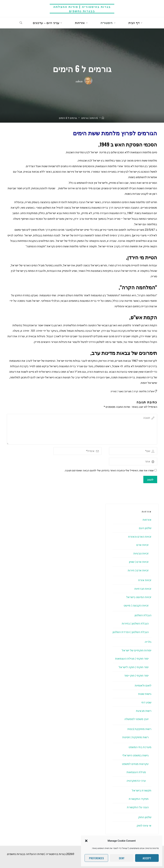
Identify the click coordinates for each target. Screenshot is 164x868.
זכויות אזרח (145, 580)
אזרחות (147, 520)
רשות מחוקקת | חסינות (135, 737)
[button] (86, 841)
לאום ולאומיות (143, 686)
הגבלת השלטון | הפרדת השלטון (131, 632)
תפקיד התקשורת (139, 799)
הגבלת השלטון (143, 615)
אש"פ (151, 391)
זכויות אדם (142, 545)
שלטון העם (145, 528)
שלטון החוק (145, 817)
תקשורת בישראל (142, 791)
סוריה (111, 391)
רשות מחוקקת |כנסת (139, 729)
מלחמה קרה (139, 391)
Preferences (96, 858)
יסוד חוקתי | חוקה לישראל (134, 667)
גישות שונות (145, 694)
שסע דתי (146, 702)
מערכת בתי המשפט (140, 747)
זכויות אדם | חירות (138, 570)
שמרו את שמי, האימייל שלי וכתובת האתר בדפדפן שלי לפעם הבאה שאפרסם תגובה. (110, 471)
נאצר (119, 391)
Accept (147, 858)
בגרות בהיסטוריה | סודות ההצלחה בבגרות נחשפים (82, 9)
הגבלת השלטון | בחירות (135, 624)
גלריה (148, 642)
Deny (122, 858)
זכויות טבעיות (141, 553)
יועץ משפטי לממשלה (136, 719)
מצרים (127, 391)
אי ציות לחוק (144, 826)
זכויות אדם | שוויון (139, 562)
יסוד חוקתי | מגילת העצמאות (132, 659)
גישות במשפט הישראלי (135, 756)
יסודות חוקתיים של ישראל (137, 650)
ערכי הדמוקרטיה (136, 781)
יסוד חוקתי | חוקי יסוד (136, 676)
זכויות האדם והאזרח (140, 537)
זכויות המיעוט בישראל (139, 597)
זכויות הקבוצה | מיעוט (136, 606)
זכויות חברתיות (143, 589)
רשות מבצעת (144, 711)
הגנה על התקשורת (138, 807)
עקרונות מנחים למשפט (135, 764)
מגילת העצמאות (136, 772)
